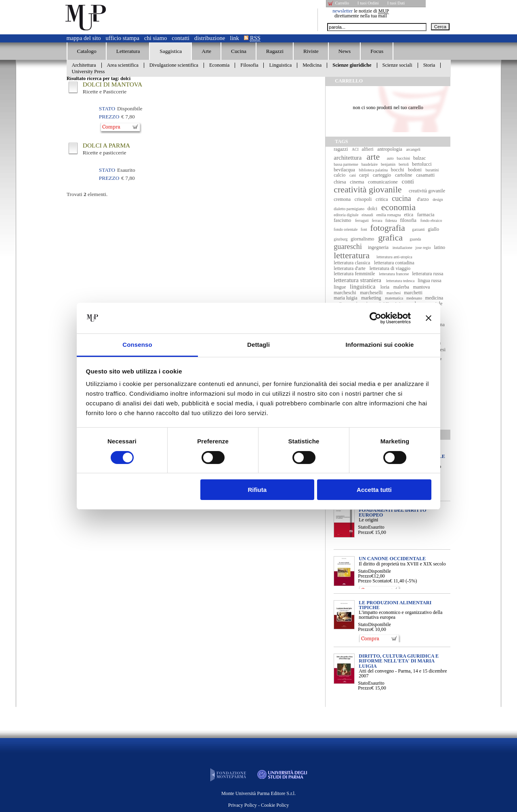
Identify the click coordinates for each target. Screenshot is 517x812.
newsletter (343, 11)
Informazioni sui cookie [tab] (380, 345)
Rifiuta (257, 490)
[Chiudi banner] (429, 318)
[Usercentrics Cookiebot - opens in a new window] (375, 318)
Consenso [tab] (137, 345)
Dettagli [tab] (258, 345)
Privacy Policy (243, 805)
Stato (363, 527)
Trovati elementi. (87, 194)
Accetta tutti (374, 490)
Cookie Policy (275, 805)
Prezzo (365, 532)
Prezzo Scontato (374, 581)
